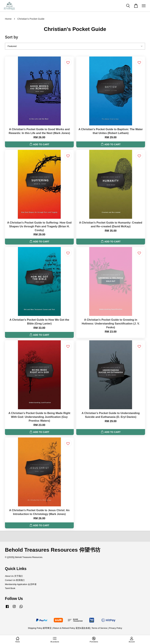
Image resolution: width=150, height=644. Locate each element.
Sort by (11, 37)
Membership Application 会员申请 (21, 584)
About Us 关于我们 (14, 576)
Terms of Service (99, 628)
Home (8, 19)
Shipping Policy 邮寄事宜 (40, 628)
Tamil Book (10, 588)
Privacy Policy (116, 628)
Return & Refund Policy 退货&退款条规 (72, 628)
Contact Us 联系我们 (15, 580)
